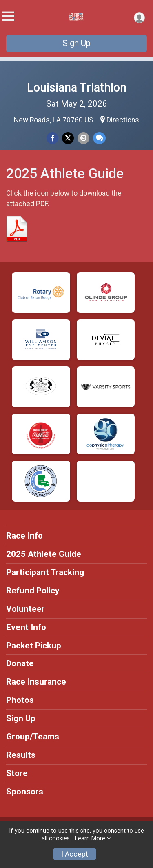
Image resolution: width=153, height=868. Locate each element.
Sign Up (76, 43)
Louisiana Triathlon (77, 87)
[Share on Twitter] (68, 138)
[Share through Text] (99, 138)
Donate (20, 663)
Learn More (90, 839)
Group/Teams (33, 737)
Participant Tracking (45, 572)
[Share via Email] (83, 138)
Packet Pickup (34, 646)
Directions (123, 120)
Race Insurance (36, 682)
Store (17, 773)
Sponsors (25, 792)
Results (21, 755)
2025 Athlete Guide (44, 554)
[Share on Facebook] (52, 138)
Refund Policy (33, 591)
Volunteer (25, 609)
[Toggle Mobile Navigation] (8, 16)
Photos (20, 700)
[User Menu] (139, 18)
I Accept (75, 854)
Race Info (24, 536)
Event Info (26, 627)
